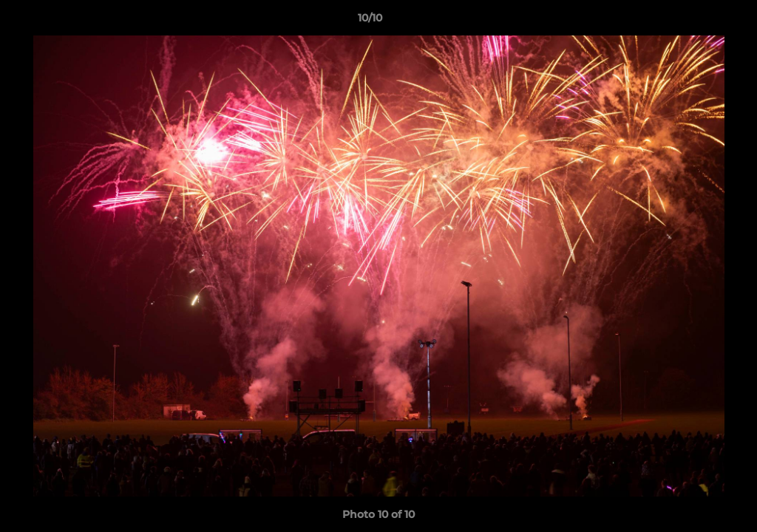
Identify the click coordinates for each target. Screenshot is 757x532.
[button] (695, 21)
